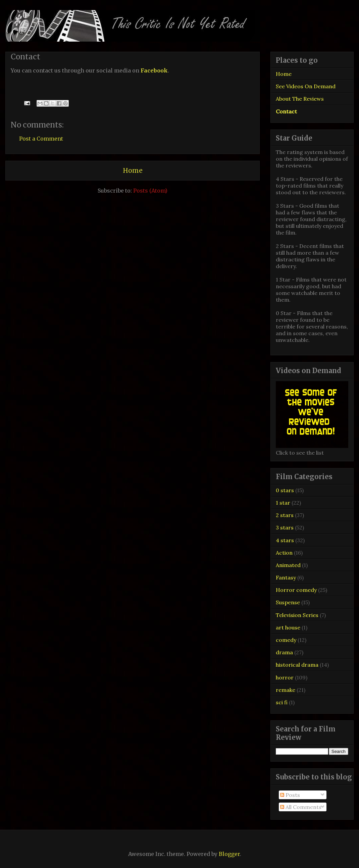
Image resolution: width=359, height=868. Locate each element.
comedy (286, 640)
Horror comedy (296, 590)
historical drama (297, 665)
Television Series (297, 615)
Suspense (288, 602)
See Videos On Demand (306, 86)
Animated (288, 565)
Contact (286, 111)
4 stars (285, 540)
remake (286, 690)
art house (288, 627)
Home (133, 170)
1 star (283, 503)
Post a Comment (41, 139)
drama (284, 652)
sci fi (282, 702)
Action (284, 553)
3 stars (285, 527)
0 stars (285, 490)
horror (285, 677)
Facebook (154, 70)
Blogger (229, 854)
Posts (290, 795)
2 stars (285, 515)
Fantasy (286, 577)
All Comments (301, 807)
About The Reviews (300, 99)
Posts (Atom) (150, 191)
